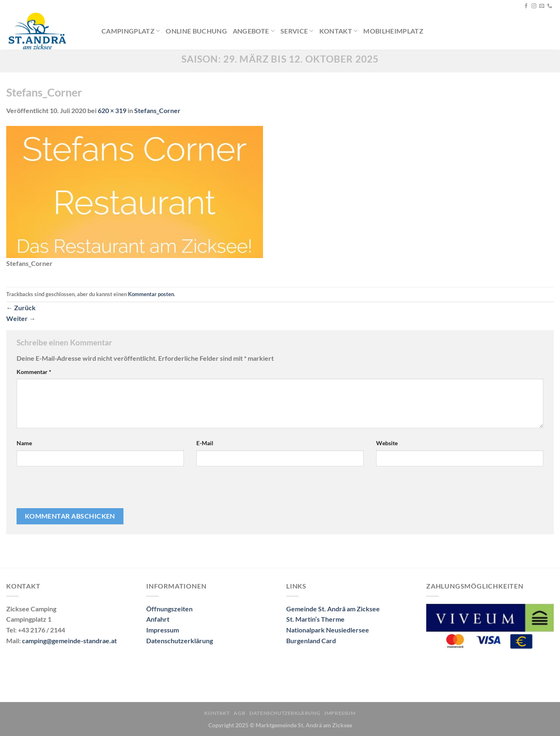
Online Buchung (196, 31)
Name (24, 443)
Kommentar (34, 372)
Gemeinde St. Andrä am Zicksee (333, 609)
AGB (239, 713)
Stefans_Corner (157, 110)
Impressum (163, 630)
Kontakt (339, 31)
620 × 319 (112, 110)
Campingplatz (131, 31)
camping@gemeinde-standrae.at (69, 641)
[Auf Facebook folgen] (526, 6)
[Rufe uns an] (550, 6)
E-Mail (205, 443)
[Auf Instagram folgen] (534, 6)
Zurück (21, 308)
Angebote (254, 31)
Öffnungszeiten (169, 609)
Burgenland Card (311, 641)
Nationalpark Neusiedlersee (328, 630)
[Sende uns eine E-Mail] (542, 6)
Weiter (21, 318)
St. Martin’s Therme (315, 619)
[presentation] (73, 490)
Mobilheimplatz (393, 31)
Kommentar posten (151, 294)
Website (387, 443)
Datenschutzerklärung (180, 641)
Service (297, 31)
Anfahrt (158, 619)
